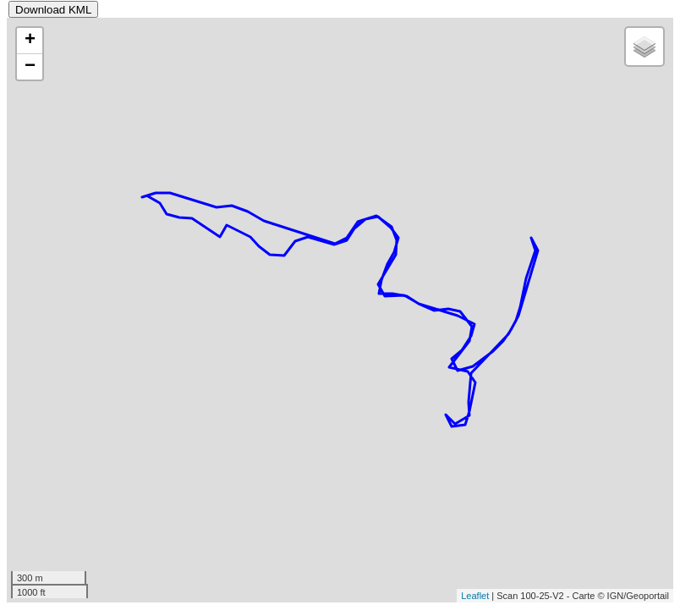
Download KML (53, 10)
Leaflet (475, 596)
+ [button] (30, 41)
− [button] (30, 67)
